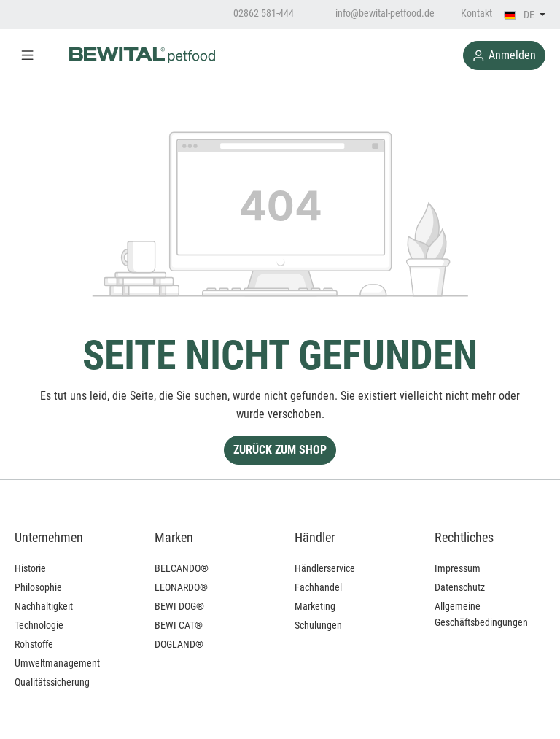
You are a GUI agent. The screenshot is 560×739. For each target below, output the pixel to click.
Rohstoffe (34, 644)
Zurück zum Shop (280, 450)
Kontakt (477, 13)
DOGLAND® (179, 644)
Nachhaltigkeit (44, 606)
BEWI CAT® (179, 625)
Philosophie (38, 587)
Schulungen (318, 625)
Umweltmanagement (57, 663)
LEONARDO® (181, 587)
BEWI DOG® (179, 606)
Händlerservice (325, 568)
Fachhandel (318, 587)
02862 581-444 (256, 13)
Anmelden (505, 55)
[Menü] (27, 55)
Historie (30, 568)
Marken (174, 537)
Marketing (315, 606)
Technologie (39, 625)
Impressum (458, 568)
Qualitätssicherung (52, 682)
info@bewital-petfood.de (377, 13)
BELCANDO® (182, 568)
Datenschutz (460, 587)
